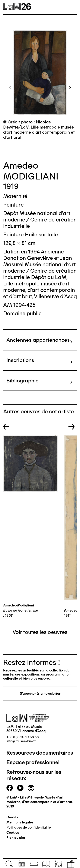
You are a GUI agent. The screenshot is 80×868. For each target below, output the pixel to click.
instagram (31, 788)
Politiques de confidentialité (29, 827)
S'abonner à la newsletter (40, 694)
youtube (20, 788)
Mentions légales (20, 822)
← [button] (6, 427)
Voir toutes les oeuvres (40, 632)
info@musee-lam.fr (21, 741)
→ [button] (72, 427)
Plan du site (16, 838)
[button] (10, 87)
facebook (10, 788)
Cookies (13, 833)
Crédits (12, 817)
